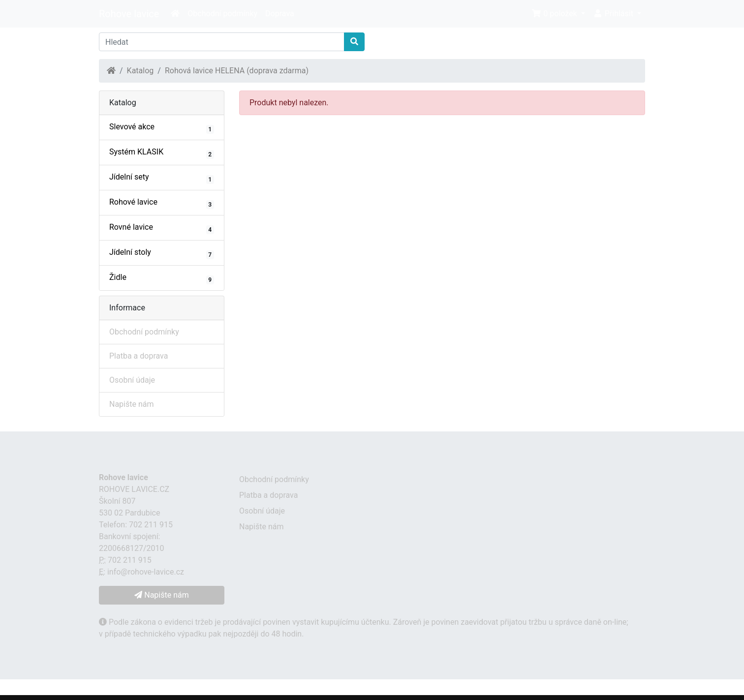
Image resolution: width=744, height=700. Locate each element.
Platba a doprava (139, 356)
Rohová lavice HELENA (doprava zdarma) (237, 71)
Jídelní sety (162, 178)
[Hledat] (222, 42)
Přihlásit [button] (614, 14)
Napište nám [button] (161, 595)
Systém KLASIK (162, 153)
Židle (162, 278)
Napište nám (132, 404)
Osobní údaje (132, 380)
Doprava (280, 14)
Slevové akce (162, 128)
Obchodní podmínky (222, 14)
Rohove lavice (129, 14)
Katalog (140, 71)
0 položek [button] (555, 14)
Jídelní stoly (162, 253)
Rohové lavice (162, 203)
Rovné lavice (162, 228)
